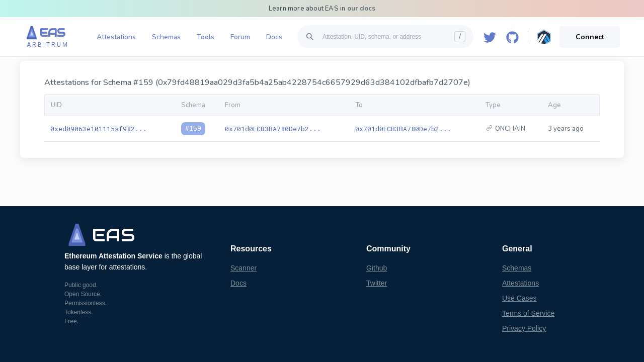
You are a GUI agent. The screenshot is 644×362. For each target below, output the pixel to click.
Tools (206, 37)
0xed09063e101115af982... (99, 129)
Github (377, 268)
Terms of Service (528, 313)
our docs (361, 9)
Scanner (244, 268)
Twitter (377, 283)
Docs (274, 37)
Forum (240, 37)
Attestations (116, 37)
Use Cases (519, 298)
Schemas (166, 37)
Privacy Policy (524, 328)
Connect (590, 37)
